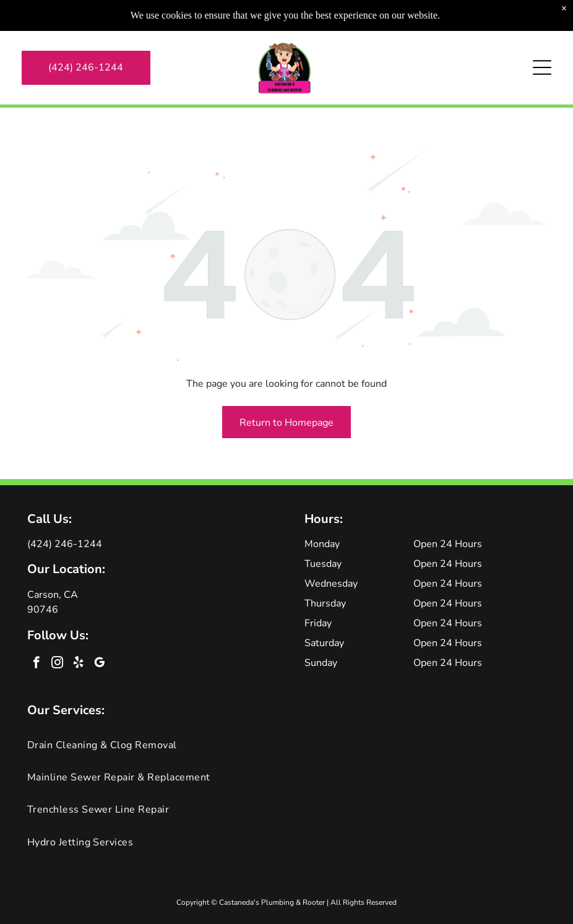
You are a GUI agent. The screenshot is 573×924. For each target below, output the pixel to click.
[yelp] (78, 664)
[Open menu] (542, 39)
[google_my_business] (99, 664)
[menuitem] (286, 745)
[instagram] (57, 664)
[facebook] (36, 664)
